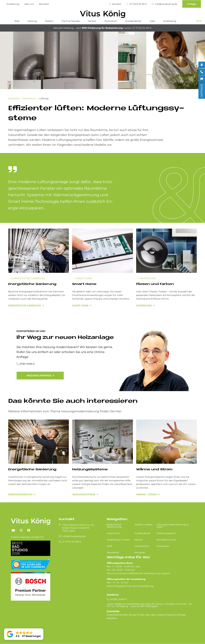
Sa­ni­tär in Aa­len (143, 525)
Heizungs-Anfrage (39, 375)
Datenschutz (142, 546)
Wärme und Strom (154, 470)
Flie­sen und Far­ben (155, 284)
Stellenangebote (166, 533)
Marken (139, 540)
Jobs (152, 21)
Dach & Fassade (71, 21)
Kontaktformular (166, 540)
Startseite (14, 98)
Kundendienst (133, 21)
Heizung (32, 21)
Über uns (29, 4)
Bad (17, 21)
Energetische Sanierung (27, 278)
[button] (24, 634)
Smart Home (83, 278)
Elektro (49, 21)
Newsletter (113, 552)
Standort (115, 4)
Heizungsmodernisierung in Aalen (173, 526)
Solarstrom (113, 533)
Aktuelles (44, 4)
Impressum (163, 546)
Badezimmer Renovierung (114, 526)
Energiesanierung (20, 494)
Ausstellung (13, 4)
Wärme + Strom (146, 494)
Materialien (146, 278)
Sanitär (92, 21)
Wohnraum (111, 21)
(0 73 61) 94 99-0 (136, 4)
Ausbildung (170, 21)
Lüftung (44, 98)
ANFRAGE (202, 91)
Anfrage (192, 4)
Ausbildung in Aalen (118, 540)
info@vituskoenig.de (164, 4)
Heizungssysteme (90, 470)
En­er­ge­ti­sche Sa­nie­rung (32, 284)
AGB (109, 546)
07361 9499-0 (27, 364)
